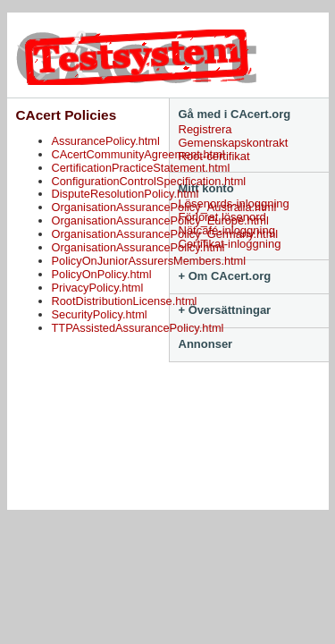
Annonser (206, 344)
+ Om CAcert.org (225, 276)
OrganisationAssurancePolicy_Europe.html (160, 220)
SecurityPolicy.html (100, 314)
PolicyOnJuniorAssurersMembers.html (149, 261)
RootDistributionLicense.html (125, 301)
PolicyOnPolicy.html (102, 274)
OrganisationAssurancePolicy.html (138, 247)
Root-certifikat (214, 156)
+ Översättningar (225, 310)
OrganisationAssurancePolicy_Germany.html (165, 234)
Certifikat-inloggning (230, 244)
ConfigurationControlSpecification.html (149, 181)
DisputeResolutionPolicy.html (126, 194)
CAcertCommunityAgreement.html (138, 154)
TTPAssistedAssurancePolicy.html (138, 328)
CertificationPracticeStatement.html (141, 168)
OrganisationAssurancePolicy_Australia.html (164, 207)
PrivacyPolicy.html (98, 288)
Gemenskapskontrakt (234, 143)
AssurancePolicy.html (106, 141)
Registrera (205, 129)
